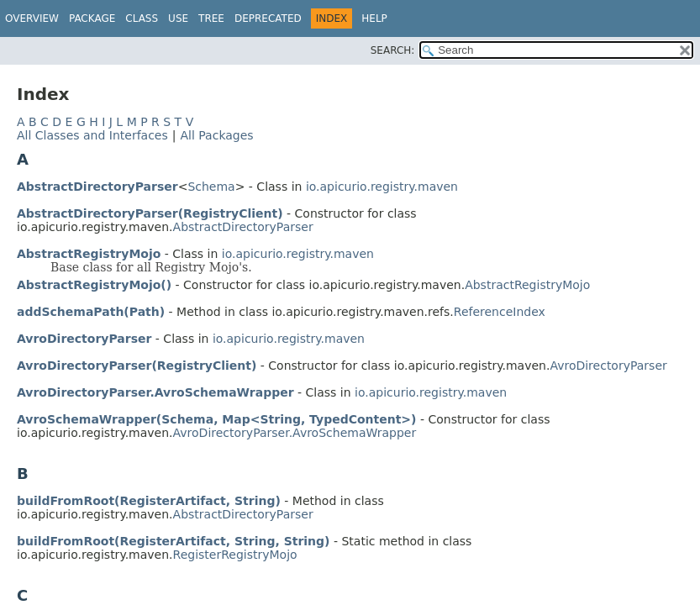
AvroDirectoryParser (84, 339)
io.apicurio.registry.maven (382, 187)
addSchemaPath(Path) (91, 312)
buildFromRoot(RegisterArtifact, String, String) (174, 541)
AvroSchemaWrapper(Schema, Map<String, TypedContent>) (217, 419)
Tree (211, 18)
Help (374, 18)
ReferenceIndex (500, 312)
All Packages (216, 135)
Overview (32, 18)
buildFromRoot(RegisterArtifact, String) (149, 501)
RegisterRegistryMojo (235, 555)
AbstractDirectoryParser (97, 187)
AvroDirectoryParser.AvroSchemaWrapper (155, 392)
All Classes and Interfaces (92, 135)
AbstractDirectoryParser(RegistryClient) (150, 213)
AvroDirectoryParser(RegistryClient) (137, 366)
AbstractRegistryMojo (89, 254)
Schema (211, 187)
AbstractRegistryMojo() (94, 285)
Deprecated (268, 18)
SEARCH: (393, 50)
